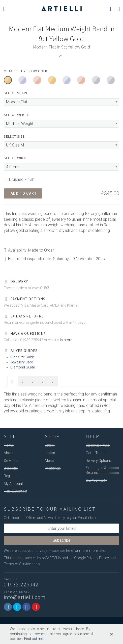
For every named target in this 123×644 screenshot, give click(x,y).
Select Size (14, 136)
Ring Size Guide (22, 357)
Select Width (16, 158)
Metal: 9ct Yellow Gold (26, 71)
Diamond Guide (23, 367)
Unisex (50, 445)
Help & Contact (16, 491)
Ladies (50, 453)
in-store (66, 340)
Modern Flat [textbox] (17, 102)
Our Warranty (96, 480)
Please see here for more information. (78, 551)
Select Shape (16, 93)
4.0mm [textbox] (12, 167)
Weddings (53, 468)
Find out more (35, 639)
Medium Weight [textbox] (20, 124)
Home (9, 445)
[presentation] (13, 381)
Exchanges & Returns (96, 470)
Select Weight (17, 115)
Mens (49, 461)
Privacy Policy (98, 558)
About (9, 453)
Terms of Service (17, 564)
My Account (13, 484)
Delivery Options (98, 461)
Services (11, 461)
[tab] (13, 381)
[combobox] (61, 102)
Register (10, 476)
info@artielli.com (25, 597)
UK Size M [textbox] (15, 145)
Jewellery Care (22, 362)
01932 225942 (21, 585)
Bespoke (11, 468)
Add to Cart (24, 193)
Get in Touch (96, 453)
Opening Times (98, 445)
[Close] (112, 634)
